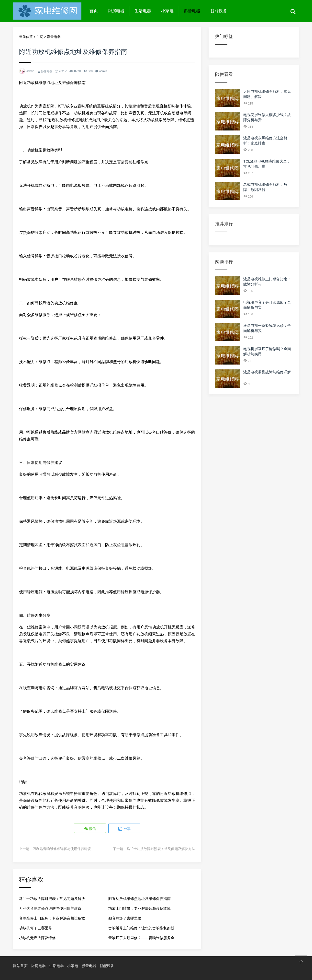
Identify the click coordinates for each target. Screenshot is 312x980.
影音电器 (192, 11)
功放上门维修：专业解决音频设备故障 (139, 908)
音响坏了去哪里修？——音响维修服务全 (141, 937)
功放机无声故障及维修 (37, 937)
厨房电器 (116, 11)
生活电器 (143, 11)
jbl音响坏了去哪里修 (125, 918)
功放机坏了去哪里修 (36, 927)
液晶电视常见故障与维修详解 (267, 372)
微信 (90, 828)
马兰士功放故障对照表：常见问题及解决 (52, 898)
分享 (124, 828)
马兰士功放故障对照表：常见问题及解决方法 (161, 848)
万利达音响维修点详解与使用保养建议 (62, 848)
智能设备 (219, 11)
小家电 (167, 11)
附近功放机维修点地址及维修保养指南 (139, 898)
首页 (94, 11)
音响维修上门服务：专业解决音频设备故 (52, 918)
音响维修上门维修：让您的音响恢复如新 (141, 927)
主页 (40, 37)
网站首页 (20, 965)
